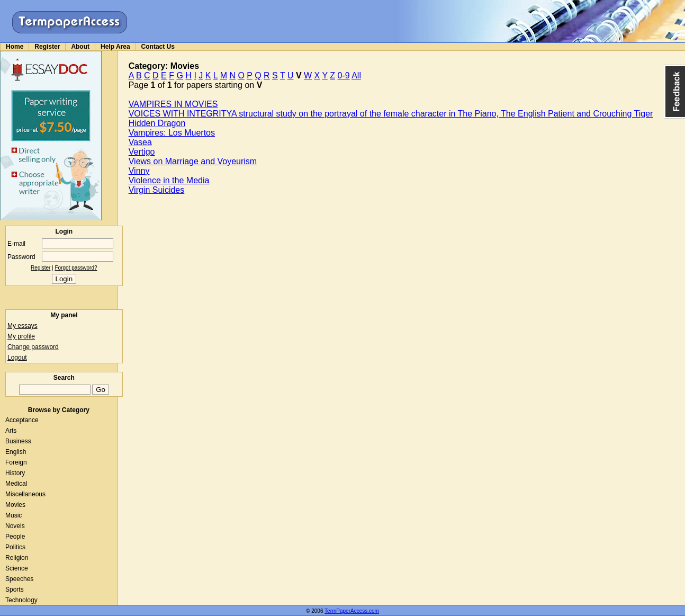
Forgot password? (76, 268)
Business (18, 441)
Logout (17, 358)
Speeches (19, 579)
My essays (22, 326)
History (15, 473)
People (15, 537)
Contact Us (158, 47)
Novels (15, 526)
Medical (16, 484)
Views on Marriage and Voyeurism (193, 161)
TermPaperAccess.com (352, 611)
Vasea (140, 142)
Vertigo (142, 152)
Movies (15, 505)
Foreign (16, 462)
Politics (15, 547)
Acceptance (22, 420)
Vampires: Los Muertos (172, 133)
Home (15, 47)
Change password (33, 347)
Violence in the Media (169, 180)
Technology (21, 600)
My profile (21, 336)
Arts (11, 431)
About (80, 47)
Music (13, 515)
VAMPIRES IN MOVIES (173, 104)
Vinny (139, 171)
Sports (15, 590)
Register (47, 47)
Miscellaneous (25, 494)
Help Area (115, 47)
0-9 (343, 75)
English (16, 452)
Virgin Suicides (157, 190)
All (356, 75)
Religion (17, 558)
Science (17, 568)
